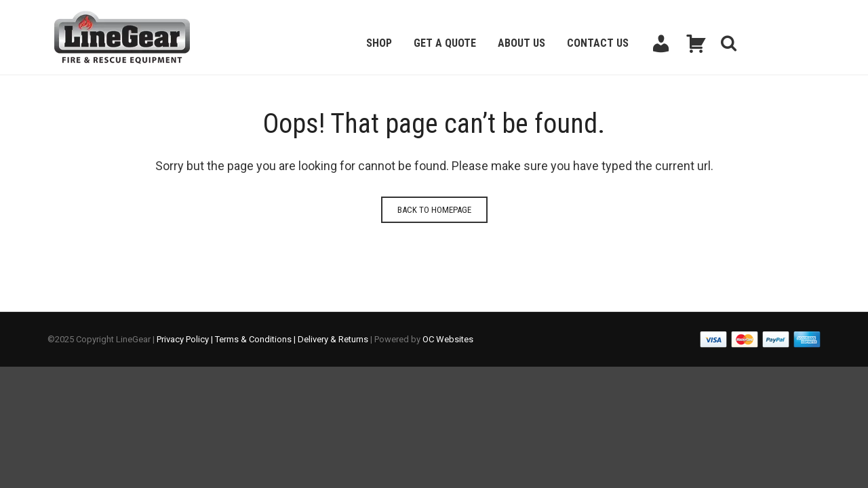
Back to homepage (434, 210)
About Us (521, 43)
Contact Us (598, 43)
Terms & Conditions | (256, 339)
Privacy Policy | (186, 339)
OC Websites (448, 339)
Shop (379, 43)
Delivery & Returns (333, 339)
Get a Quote (445, 43)
